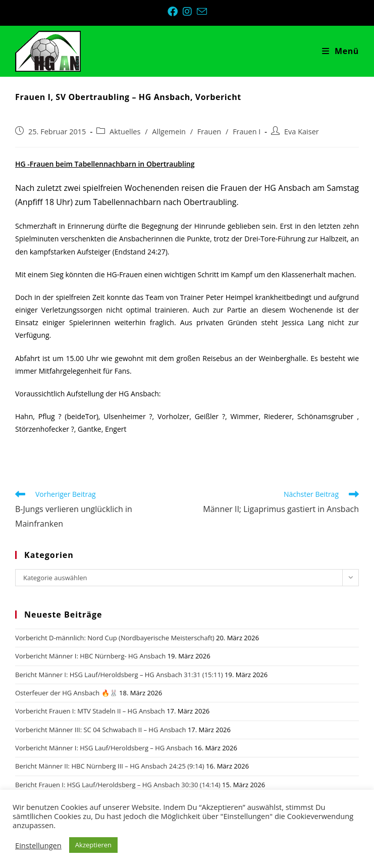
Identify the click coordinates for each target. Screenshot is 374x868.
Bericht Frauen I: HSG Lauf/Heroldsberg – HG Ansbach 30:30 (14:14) (118, 785)
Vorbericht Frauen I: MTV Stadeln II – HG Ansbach (90, 711)
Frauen (209, 132)
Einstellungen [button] (38, 845)
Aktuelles (125, 132)
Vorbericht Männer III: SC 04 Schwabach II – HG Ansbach (101, 730)
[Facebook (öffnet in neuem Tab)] (175, 12)
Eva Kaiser (302, 132)
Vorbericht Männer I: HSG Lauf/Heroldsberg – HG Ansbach (104, 748)
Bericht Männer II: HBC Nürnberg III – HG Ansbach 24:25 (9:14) (110, 766)
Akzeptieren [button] (93, 845)
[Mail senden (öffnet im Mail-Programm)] (202, 11)
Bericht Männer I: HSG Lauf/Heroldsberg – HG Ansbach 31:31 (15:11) (119, 675)
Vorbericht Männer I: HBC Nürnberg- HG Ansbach (90, 656)
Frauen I (247, 132)
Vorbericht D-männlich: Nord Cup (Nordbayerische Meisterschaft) (115, 638)
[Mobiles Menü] (340, 51)
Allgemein (169, 132)
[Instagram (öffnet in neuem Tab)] (190, 12)
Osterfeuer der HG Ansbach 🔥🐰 (66, 693)
